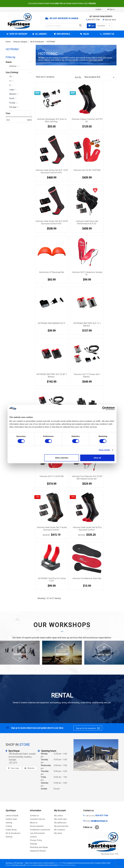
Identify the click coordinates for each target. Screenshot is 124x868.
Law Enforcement (37, 833)
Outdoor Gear (11, 819)
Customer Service (37, 819)
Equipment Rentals (38, 851)
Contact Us (108, 34)
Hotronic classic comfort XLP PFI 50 (87, 120)
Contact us (34, 816)
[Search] (64, 26)
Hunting (9, 823)
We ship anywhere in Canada (64, 18)
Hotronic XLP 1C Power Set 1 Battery (87, 375)
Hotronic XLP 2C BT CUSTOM (87, 170)
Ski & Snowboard (13, 833)
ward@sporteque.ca (99, 821)
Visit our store (110, 20)
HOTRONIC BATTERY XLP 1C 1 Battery (87, 324)
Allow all (97, 458)
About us (34, 823)
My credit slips (60, 819)
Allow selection (62, 458)
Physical (9, 865)
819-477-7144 (94, 20)
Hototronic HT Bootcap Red (52, 272)
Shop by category (18, 34)
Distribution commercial (40, 830)
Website (31, 768)
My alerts (58, 833)
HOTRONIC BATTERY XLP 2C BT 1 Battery (52, 375)
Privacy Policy (36, 840)
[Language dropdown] (99, 9)
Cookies (33, 837)
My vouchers (60, 830)
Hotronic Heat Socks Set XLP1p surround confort (87, 529)
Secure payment (37, 826)
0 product (104, 26)
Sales (86, 34)
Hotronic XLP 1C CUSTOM (52, 476)
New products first (100, 77)
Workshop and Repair (39, 847)
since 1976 (58, 863)
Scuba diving (11, 830)
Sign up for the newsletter (88, 728)
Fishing (9, 826)
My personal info (61, 826)
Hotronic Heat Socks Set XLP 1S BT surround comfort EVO (52, 171)
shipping (29, 865)
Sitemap (33, 844)
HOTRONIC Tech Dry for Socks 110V (52, 580)
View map (15, 768)
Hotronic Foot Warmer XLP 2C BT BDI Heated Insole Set (87, 477)
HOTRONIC (12, 49)
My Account (60, 810)
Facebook (97, 827)
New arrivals (63, 34)
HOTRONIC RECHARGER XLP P (52, 323)
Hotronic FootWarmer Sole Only (87, 578)
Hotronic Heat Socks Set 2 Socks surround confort (52, 529)
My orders (58, 816)
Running (9, 837)
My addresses (60, 823)
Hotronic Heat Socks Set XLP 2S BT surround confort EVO (52, 222)
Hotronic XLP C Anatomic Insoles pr (87, 273)
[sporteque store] (96, 755)
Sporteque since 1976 (110, 854)
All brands (41, 34)
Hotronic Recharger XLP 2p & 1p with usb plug (52, 120)
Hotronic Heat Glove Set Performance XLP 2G (87, 222)
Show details (104, 450)
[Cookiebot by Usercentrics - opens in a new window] (104, 408)
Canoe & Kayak (12, 816)
